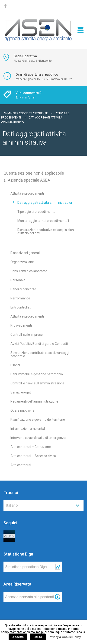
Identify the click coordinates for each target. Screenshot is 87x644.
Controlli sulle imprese (27, 335)
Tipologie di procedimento (36, 212)
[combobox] (43, 505)
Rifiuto (38, 637)
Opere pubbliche (22, 410)
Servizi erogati (21, 392)
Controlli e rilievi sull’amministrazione (37, 383)
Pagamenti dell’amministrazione (34, 401)
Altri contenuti (21, 465)
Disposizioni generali (25, 253)
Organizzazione (22, 262)
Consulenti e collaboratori (29, 271)
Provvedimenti (21, 325)
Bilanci (15, 365)
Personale (18, 280)
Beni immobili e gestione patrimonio (37, 374)
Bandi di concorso (23, 289)
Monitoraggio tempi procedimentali (43, 221)
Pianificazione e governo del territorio (38, 420)
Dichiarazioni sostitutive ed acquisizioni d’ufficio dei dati (46, 231)
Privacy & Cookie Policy (65, 637)
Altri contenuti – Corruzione (31, 447)
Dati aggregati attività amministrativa (45, 203)
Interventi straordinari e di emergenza (38, 438)
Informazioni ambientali (28, 429)
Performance (20, 298)
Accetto (18, 637)
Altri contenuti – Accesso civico (33, 456)
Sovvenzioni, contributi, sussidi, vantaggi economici (40, 354)
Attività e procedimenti (27, 193)
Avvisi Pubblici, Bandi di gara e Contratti (39, 344)
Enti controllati (21, 307)
